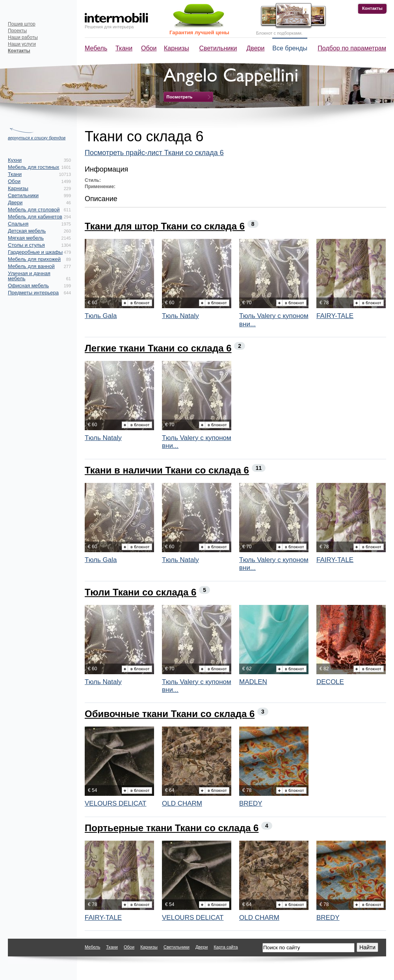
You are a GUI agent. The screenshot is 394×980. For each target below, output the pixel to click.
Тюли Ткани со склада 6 (140, 592)
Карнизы (177, 48)
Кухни (15, 160)
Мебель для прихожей (34, 259)
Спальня (18, 224)
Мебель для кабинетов (35, 217)
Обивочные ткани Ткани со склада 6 (170, 714)
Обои (149, 48)
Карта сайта (226, 947)
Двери (256, 48)
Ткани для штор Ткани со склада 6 (165, 226)
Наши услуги (22, 44)
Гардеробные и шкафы (35, 252)
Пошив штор (22, 24)
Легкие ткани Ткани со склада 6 (158, 348)
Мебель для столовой (34, 210)
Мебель (96, 48)
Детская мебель (27, 231)
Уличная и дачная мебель (29, 276)
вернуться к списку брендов (37, 138)
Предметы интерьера (33, 293)
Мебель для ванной (31, 266)
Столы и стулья (26, 245)
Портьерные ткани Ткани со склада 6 (172, 828)
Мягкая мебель (26, 238)
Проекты (17, 31)
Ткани (124, 48)
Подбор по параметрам (352, 48)
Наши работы (23, 37)
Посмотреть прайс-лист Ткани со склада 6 (154, 153)
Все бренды (290, 48)
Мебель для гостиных (33, 167)
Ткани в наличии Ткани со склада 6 (167, 470)
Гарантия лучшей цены (199, 32)
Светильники (218, 48)
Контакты (372, 8)
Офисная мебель (28, 286)
